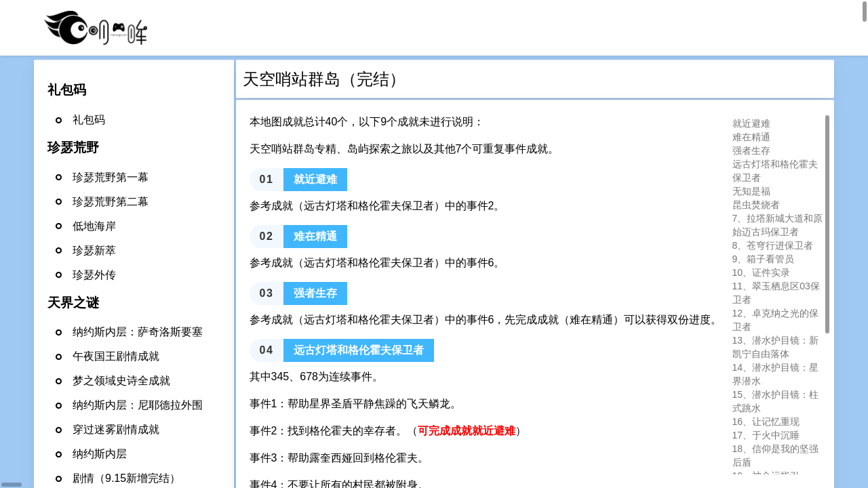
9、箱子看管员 (764, 259)
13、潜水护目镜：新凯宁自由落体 (776, 347)
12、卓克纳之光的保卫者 (776, 320)
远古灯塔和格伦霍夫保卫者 (775, 171)
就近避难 (751, 123)
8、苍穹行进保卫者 (773, 245)
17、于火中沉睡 (766, 435)
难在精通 (751, 137)
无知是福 (751, 191)
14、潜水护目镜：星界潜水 (776, 374)
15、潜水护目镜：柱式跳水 (776, 401)
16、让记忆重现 (766, 422)
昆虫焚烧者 (756, 205)
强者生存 (751, 150)
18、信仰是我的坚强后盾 (776, 455)
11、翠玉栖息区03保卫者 (776, 293)
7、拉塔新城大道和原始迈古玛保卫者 (778, 225)
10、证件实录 (762, 272)
